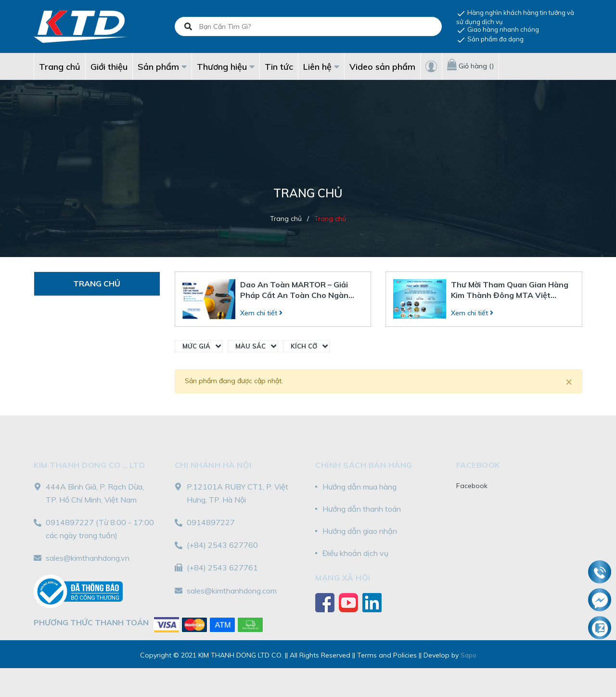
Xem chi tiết (261, 313)
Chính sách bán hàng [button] (364, 465)
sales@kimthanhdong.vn (88, 558)
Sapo (468, 655)
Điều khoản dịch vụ (355, 553)
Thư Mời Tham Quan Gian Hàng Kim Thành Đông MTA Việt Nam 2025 (510, 290)
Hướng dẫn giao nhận (360, 531)
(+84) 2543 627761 (222, 568)
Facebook (472, 486)
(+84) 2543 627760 (222, 545)
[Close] (569, 381)
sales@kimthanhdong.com (232, 591)
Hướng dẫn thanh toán (362, 509)
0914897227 (70, 522)
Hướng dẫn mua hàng (359, 487)
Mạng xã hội (343, 578)
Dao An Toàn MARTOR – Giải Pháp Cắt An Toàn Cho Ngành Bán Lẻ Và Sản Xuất (297, 290)
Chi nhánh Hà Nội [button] (213, 465)
